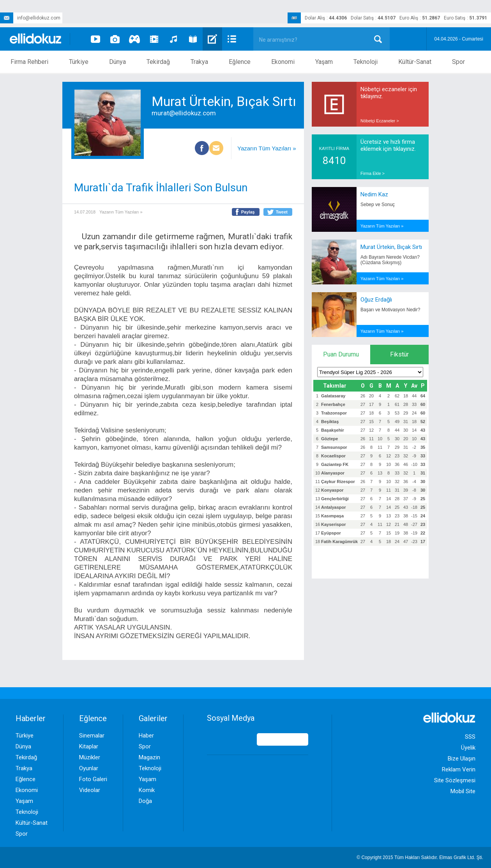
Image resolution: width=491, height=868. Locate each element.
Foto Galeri (93, 779)
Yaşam (324, 62)
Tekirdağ (158, 62)
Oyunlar (89, 768)
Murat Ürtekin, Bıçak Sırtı (391, 247)
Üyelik (468, 748)
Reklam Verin (459, 769)
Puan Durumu (341, 354)
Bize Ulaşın (462, 759)
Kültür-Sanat (415, 62)
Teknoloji (366, 62)
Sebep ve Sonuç (378, 205)
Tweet (282, 212)
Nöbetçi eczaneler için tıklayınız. (389, 93)
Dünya (117, 62)
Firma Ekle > (373, 173)
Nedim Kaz (374, 194)
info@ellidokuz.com (30, 18)
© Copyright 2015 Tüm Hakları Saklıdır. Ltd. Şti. (420, 857)
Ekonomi (283, 62)
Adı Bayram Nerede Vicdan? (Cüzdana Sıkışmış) (390, 260)
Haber (146, 736)
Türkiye (79, 62)
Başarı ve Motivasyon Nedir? (390, 310)
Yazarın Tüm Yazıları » (267, 148)
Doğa (145, 801)
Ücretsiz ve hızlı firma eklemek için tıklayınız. (388, 145)
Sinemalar (92, 736)
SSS (470, 737)
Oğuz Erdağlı (376, 300)
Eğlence (240, 62)
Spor (458, 62)
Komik (147, 790)
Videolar (90, 790)
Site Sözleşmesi (455, 780)
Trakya (199, 62)
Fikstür (399, 354)
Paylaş (248, 212)
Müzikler (90, 757)
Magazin (149, 757)
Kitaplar (89, 746)
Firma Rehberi (29, 62)
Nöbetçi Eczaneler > (380, 121)
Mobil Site (463, 791)
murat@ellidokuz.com (184, 113)
